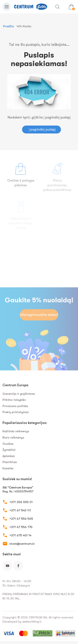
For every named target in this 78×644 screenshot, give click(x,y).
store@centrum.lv (22, 544)
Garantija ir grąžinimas (19, 394)
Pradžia (8, 26)
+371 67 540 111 (20, 510)
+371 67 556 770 (21, 527)
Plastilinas (10, 462)
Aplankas (9, 456)
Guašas (8, 444)
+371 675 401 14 (20, 535)
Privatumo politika (15, 406)
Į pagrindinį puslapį (42, 130)
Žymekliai (9, 450)
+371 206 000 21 (21, 502)
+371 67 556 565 (21, 519)
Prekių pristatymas (16, 412)
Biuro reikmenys (13, 437)
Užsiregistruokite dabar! (39, 315)
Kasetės (8, 468)
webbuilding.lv (32, 622)
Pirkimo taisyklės (14, 400)
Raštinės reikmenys (16, 431)
